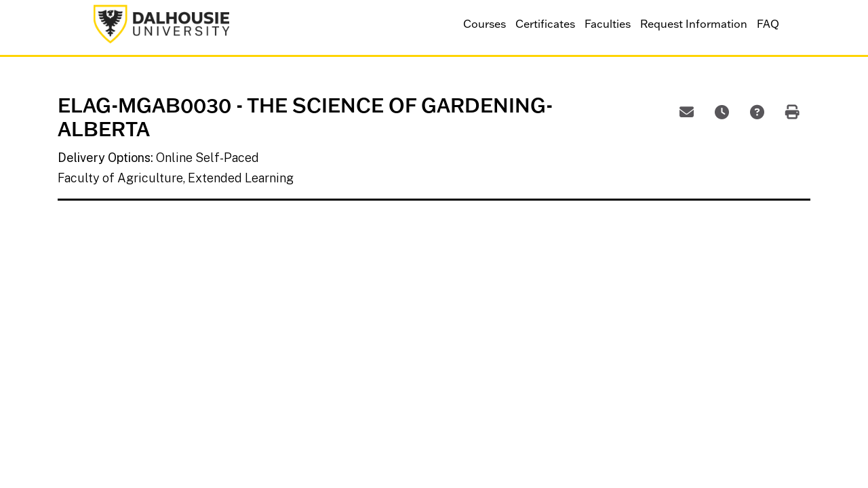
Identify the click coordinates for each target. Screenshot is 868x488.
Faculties (608, 24)
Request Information (694, 24)
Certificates (545, 24)
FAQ (768, 24)
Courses (485, 24)
